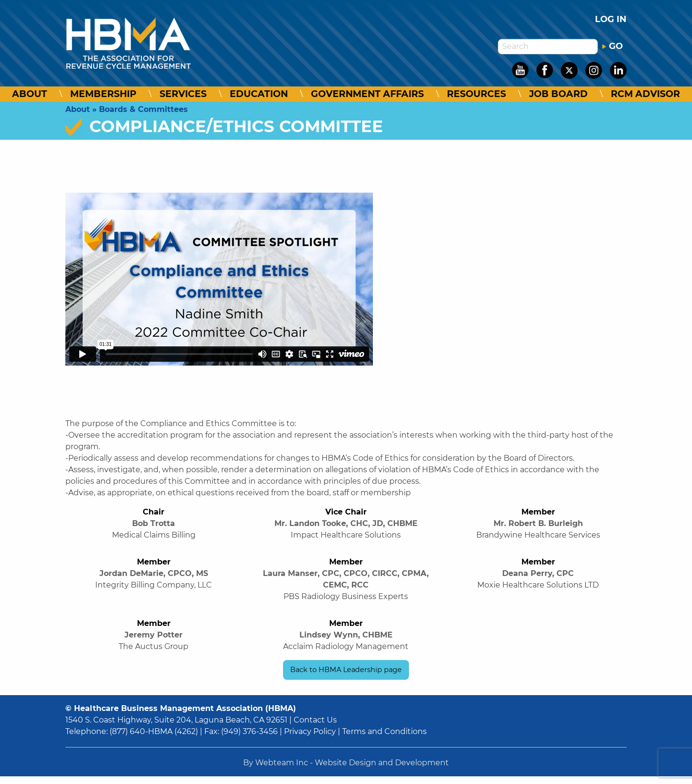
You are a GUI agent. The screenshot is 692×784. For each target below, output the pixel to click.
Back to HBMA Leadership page (346, 670)
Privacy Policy (310, 731)
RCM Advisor (645, 94)
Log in (611, 19)
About (30, 94)
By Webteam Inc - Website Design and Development (346, 763)
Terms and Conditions (384, 731)
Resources (476, 94)
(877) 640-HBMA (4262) (154, 731)
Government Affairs (367, 94)
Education (259, 94)
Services (183, 94)
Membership (103, 94)
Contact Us (315, 720)
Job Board (558, 94)
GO (612, 46)
